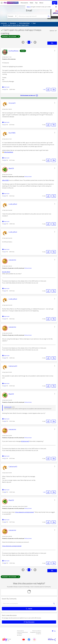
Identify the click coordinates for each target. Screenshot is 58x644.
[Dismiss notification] (56, 7)
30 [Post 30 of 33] (5, 563)
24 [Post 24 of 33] (5, 358)
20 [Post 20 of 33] (5, 224)
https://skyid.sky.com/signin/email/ (12, 546)
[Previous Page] (23, 42)
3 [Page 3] (32, 42)
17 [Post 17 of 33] (5, 125)
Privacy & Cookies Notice (22, 632)
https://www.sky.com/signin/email (24, 512)
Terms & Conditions (37, 631)
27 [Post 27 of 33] (5, 458)
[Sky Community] (11, 3)
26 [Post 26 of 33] (5, 421)
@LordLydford (6, 272)
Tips (36, 3)
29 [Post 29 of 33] (5, 522)
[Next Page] (35, 42)
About (41, 3)
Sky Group (19, 635)
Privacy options (20, 631)
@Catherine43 (8, 407)
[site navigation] (2, 3)
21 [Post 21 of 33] (5, 252)
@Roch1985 (5, 180)
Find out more (28, 177)
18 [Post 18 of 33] (5, 160)
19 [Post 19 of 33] (5, 196)
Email (29, 10)
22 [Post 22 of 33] (5, 291)
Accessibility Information (36, 632)
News (32, 3)
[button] (55, 51)
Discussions (24, 3)
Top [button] (55, 631)
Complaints (20, 634)
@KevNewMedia (9, 152)
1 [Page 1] (26, 42)
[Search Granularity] (12, 16)
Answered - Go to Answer (10, 36)
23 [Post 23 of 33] (5, 319)
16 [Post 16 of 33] (5, 89)
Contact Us (39, 634)
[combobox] (32, 16)
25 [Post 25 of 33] (5, 386)
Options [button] (52, 31)
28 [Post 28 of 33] (5, 492)
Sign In (55, 3)
